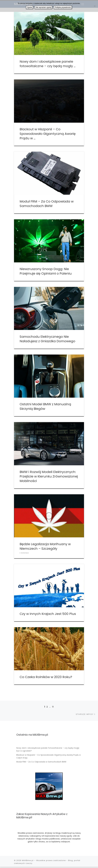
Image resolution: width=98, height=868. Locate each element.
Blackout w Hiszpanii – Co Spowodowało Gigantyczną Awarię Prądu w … (48, 134)
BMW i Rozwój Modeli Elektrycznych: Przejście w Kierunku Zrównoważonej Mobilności (49, 476)
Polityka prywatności (63, 7)
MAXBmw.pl (28, 860)
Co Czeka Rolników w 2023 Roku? (46, 677)
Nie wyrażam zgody (43, 7)
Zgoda (30, 7)
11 (53, 707)
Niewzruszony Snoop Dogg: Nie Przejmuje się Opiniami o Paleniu (46, 271)
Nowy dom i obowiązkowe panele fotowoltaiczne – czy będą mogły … (48, 64)
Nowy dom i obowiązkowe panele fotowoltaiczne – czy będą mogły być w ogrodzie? (48, 749)
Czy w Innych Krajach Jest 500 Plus (48, 614)
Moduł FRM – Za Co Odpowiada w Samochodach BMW (47, 204)
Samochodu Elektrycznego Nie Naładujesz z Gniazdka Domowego (47, 339)
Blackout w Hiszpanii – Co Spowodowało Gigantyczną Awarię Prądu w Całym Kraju (49, 756)
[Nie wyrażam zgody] (95, 6)
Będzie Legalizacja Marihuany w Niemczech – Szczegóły (45, 546)
